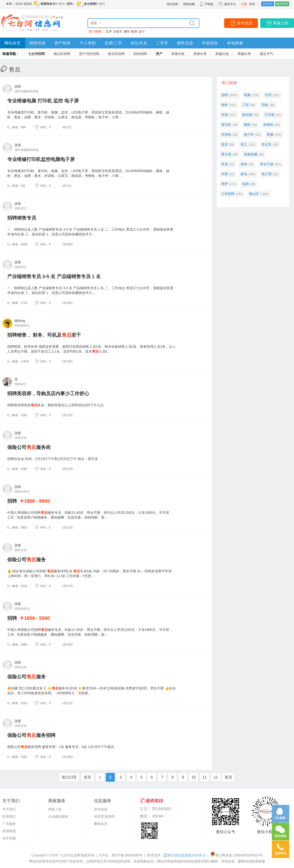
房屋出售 (200, 54)
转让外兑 (139, 43)
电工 (244, 144)
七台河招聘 (36, 54)
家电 (244, 174)
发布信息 (245, 23)
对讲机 (226, 134)
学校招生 (210, 43)
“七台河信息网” (70, 855)
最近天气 (267, 54)
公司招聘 (228, 194)
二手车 (162, 43)
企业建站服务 (58, 816)
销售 (225, 105)
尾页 (228, 777)
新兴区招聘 (116, 54)
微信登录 (282, 4)
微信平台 (230, 4)
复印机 (226, 125)
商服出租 (222, 54)
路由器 (247, 115)
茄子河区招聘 (89, 54)
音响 (244, 164)
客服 (270, 134)
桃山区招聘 (62, 54)
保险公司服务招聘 (31, 735)
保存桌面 (172, 4)
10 (194, 777)
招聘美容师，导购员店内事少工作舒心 (48, 394)
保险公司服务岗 (29, 447)
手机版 (207, 4)
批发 (225, 144)
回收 (265, 105)
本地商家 (235, 43)
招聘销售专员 (22, 218)
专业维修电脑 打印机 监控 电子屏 (43, 101)
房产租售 (63, 43)
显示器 (226, 154)
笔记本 (267, 144)
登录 (252, 4)
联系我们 (9, 816)
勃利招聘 (140, 54)
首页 (87, 777)
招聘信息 (38, 43)
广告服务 (9, 824)
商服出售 (244, 54)
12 (216, 777)
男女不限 (267, 164)
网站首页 (13, 43)
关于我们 (9, 809)
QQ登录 (268, 4)
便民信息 (185, 43)
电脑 (247, 95)
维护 (225, 184)
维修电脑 (251, 154)
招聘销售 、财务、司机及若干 (44, 335)
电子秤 (249, 134)
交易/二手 (113, 43)
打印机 (270, 115)
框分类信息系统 (185, 855)
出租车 (118, 31)
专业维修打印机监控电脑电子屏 (41, 159)
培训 (225, 115)
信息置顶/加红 (105, 816)
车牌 (225, 174)
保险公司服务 (27, 560)
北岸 (109, 31)
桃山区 (254, 194)
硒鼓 (247, 125)
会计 (142, 31)
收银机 (268, 125)
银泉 (134, 31)
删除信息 (101, 824)
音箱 (225, 164)
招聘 (12, 501)
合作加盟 (9, 838)
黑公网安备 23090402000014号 (237, 855)
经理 (268, 95)
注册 (244, 4)
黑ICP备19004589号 (127, 855)
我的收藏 (189, 4)
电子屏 (267, 174)
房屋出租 (178, 54)
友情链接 (9, 831)
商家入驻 (281, 23)
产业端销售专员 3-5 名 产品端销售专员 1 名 (54, 276)
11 (205, 777)
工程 (246, 105)
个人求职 (88, 43)
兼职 (127, 31)
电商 (246, 184)
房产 (159, 54)
